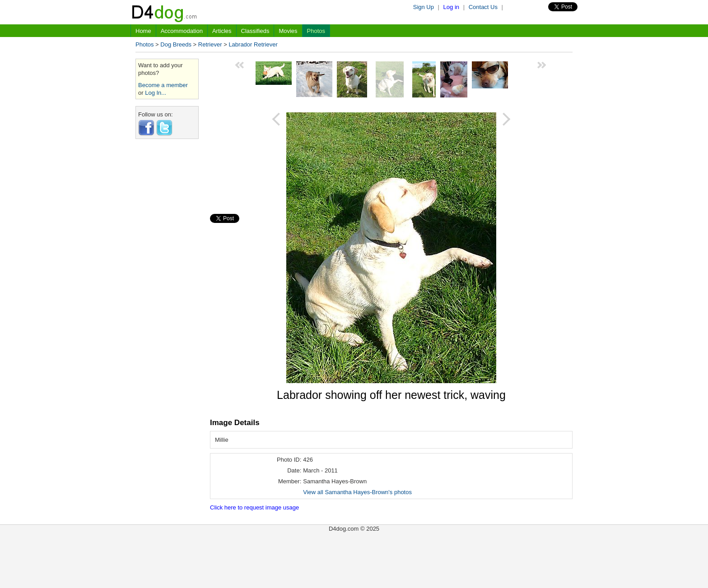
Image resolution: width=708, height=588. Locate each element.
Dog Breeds (176, 44)
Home (143, 31)
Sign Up (424, 7)
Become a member (163, 85)
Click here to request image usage (254, 507)
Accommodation (182, 31)
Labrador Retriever (253, 44)
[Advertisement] (167, 281)
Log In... (156, 93)
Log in (451, 7)
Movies (288, 31)
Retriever (210, 44)
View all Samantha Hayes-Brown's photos (357, 492)
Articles (222, 31)
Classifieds (255, 31)
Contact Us (483, 7)
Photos (316, 31)
